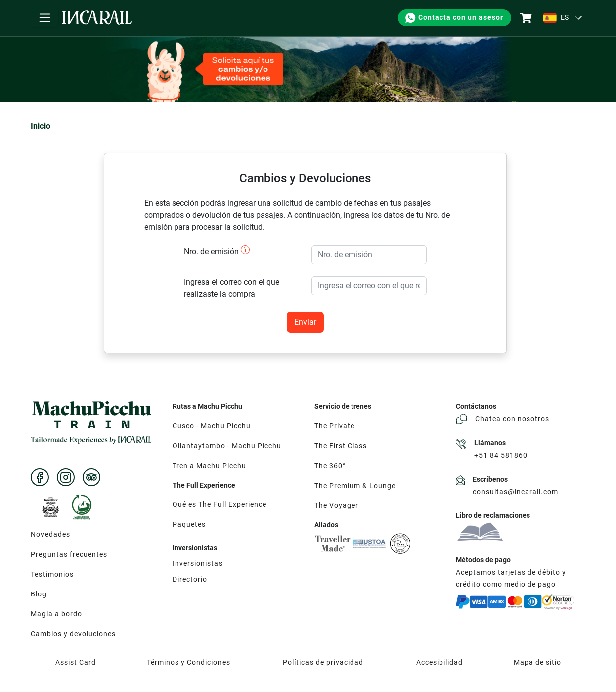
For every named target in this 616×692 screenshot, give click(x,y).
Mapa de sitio (537, 662)
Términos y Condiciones (188, 662)
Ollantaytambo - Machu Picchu (227, 446)
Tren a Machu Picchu (209, 466)
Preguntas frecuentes (69, 554)
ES (556, 18)
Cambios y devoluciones (73, 634)
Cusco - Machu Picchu (212, 426)
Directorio (190, 579)
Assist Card (76, 662)
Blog (39, 594)
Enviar (305, 322)
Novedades (50, 534)
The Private (334, 426)
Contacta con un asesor (454, 18)
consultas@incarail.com (516, 492)
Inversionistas (198, 563)
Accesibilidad (440, 662)
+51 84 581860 (501, 455)
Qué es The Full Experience (220, 504)
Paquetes (189, 524)
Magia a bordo (56, 614)
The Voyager (336, 505)
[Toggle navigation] (45, 18)
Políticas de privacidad (323, 662)
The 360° (330, 466)
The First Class (341, 446)
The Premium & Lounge (355, 486)
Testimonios (52, 574)
